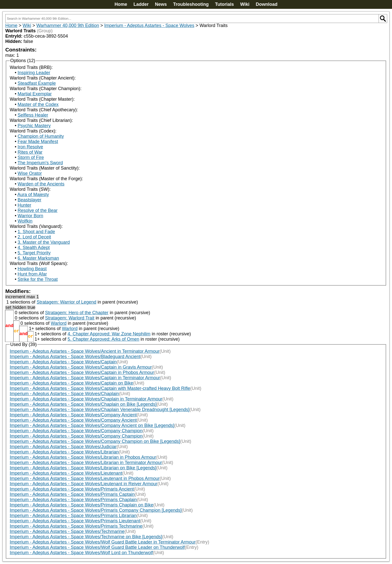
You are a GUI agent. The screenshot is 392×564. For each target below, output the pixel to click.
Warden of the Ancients (41, 184)
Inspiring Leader (34, 73)
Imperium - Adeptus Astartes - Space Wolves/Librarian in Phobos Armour (83, 457)
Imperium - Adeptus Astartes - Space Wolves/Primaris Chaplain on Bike (82, 505)
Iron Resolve (30, 147)
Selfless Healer (33, 115)
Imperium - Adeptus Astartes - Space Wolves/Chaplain (64, 394)
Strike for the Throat (38, 279)
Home (121, 4)
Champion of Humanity (41, 136)
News (161, 4)
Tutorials (225, 4)
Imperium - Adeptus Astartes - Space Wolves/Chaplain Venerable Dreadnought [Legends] (100, 410)
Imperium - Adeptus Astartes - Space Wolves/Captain (63, 362)
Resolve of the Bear (38, 210)
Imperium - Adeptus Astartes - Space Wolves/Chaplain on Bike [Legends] (83, 404)
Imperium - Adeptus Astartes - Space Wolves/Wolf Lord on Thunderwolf (81, 553)
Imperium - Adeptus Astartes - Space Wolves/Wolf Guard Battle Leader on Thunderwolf (97, 547)
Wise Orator (30, 173)
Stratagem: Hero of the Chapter (77, 313)
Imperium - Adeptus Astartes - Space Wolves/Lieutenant (66, 473)
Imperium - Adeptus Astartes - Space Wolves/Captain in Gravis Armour (81, 367)
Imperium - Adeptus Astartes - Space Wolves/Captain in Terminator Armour (85, 378)
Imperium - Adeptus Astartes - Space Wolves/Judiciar (63, 447)
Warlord (59, 323)
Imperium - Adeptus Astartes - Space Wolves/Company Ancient (73, 415)
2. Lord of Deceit (34, 237)
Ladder (141, 4)
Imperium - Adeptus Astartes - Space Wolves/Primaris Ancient (72, 489)
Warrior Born (30, 216)
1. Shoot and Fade (36, 232)
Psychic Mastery (34, 126)
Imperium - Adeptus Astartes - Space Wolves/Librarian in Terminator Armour (86, 463)
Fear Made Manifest (38, 142)
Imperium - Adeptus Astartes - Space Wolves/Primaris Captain (72, 494)
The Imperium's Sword (40, 163)
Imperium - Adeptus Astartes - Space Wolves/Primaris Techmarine (76, 526)
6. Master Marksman (38, 258)
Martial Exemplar (35, 94)
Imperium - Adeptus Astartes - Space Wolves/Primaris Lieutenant (75, 521)
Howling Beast (32, 269)
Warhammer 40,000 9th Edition (68, 25)
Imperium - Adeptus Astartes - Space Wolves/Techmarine (67, 531)
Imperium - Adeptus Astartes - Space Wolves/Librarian (64, 452)
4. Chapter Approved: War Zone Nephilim (109, 334)
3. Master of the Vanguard (44, 242)
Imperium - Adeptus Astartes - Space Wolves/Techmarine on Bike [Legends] (86, 537)
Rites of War (30, 152)
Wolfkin (25, 221)
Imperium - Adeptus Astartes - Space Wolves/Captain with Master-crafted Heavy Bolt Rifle (100, 388)
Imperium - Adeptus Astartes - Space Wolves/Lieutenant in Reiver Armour (84, 484)
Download (267, 4)
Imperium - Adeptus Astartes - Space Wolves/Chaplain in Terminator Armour (86, 399)
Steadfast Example (37, 83)
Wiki (245, 4)
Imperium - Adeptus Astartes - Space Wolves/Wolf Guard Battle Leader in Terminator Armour (103, 542)
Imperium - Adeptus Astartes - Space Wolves (149, 25)
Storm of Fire (31, 157)
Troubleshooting (191, 4)
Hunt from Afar (32, 274)
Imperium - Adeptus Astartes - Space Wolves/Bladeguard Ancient (75, 357)
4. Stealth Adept (34, 248)
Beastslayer (30, 200)
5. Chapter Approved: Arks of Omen (103, 339)
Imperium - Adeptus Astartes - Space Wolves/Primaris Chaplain (73, 500)
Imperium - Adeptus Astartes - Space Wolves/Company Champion (76, 431)
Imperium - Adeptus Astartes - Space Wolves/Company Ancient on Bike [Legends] (92, 425)
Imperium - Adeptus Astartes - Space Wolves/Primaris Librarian (73, 516)
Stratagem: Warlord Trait (70, 318)
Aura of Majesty (33, 195)
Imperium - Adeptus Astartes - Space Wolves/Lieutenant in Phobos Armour (85, 478)
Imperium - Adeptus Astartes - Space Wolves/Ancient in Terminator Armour (85, 351)
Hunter (24, 205)
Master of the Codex (38, 104)
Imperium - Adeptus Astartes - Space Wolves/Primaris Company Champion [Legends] (96, 510)
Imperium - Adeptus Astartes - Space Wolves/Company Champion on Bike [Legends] (95, 441)
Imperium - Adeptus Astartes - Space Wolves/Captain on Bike (72, 383)
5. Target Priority (34, 253)
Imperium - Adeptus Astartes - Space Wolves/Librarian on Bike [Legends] (83, 468)
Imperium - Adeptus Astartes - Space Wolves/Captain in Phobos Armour (82, 372)
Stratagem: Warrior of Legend (66, 302)
